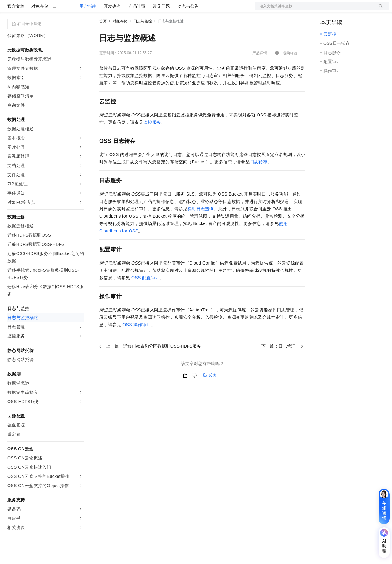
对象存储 (40, 26)
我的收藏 (290, 73)
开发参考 (112, 26)
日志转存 (259, 181)
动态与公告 (188, 26)
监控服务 (152, 142)
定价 (168, 10)
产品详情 (260, 73)
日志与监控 (143, 41)
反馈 (209, 395)
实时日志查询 (201, 228)
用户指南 (88, 26)
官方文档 (16, 26)
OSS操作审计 (137, 344)
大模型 (63, 10)
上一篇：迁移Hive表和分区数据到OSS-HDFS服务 (150, 366)
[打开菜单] (10, 10)
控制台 (342, 10)
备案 (327, 10)
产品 (80, 10)
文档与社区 (124, 10)
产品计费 (137, 26)
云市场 (185, 10)
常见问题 (161, 26)
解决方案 (99, 10)
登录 (379, 10)
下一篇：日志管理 (282, 366)
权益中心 (149, 10)
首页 (103, 41)
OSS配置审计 (146, 297)
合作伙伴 (206, 10)
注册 (356, 10)
